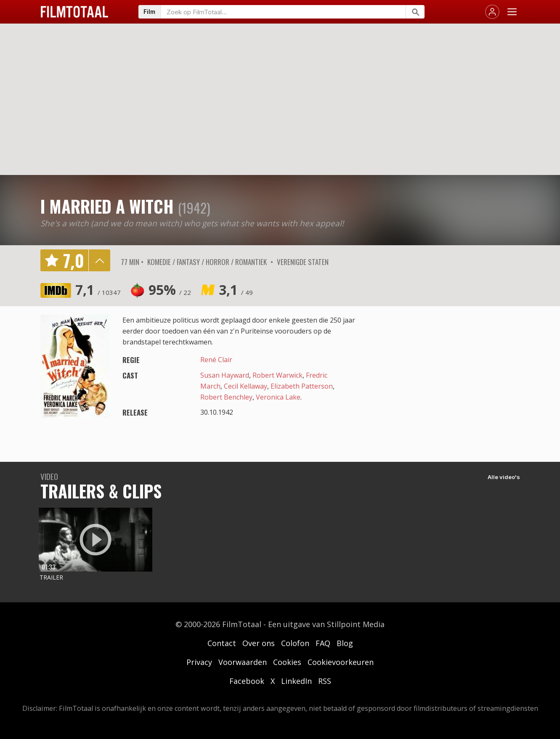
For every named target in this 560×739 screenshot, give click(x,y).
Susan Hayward (225, 375)
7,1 (98, 290)
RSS (325, 681)
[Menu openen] (512, 12)
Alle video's (504, 477)
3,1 (236, 290)
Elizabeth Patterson (302, 386)
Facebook (247, 681)
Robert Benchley (226, 397)
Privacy (199, 662)
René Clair (216, 360)
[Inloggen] (492, 12)
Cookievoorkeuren (341, 662)
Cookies (287, 662)
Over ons (259, 643)
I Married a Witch (107, 206)
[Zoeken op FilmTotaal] (283, 12)
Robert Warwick (277, 375)
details (99, 260)
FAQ (323, 643)
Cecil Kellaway (245, 386)
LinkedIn (296, 681)
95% (170, 290)
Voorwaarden (243, 662)
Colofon (295, 643)
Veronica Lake (278, 397)
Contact (222, 643)
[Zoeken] (415, 12)
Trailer (51, 577)
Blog (345, 643)
